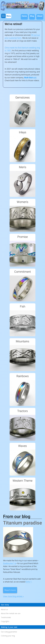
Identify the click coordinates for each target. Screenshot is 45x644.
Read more (11, 590)
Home (24, 16)
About (40, 16)
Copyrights (5, 621)
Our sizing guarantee (9, 632)
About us (4, 609)
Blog (32, 16)
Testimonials (6, 617)
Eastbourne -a (10, 563)
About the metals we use (11, 613)
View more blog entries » (13, 596)
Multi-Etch (30, 78)
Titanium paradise (22, 523)
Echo (29, 582)
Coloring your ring (8, 636)
